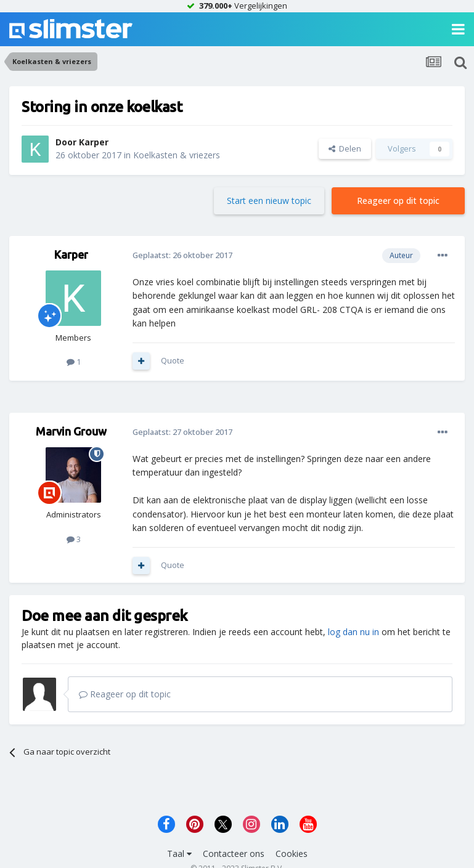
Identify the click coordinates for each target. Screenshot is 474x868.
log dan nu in (353, 632)
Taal (179, 854)
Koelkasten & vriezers (177, 155)
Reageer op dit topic (398, 201)
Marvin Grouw (71, 431)
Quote (173, 360)
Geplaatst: (182, 255)
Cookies (292, 854)
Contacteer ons (234, 854)
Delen (345, 148)
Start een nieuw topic (269, 201)
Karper (94, 142)
